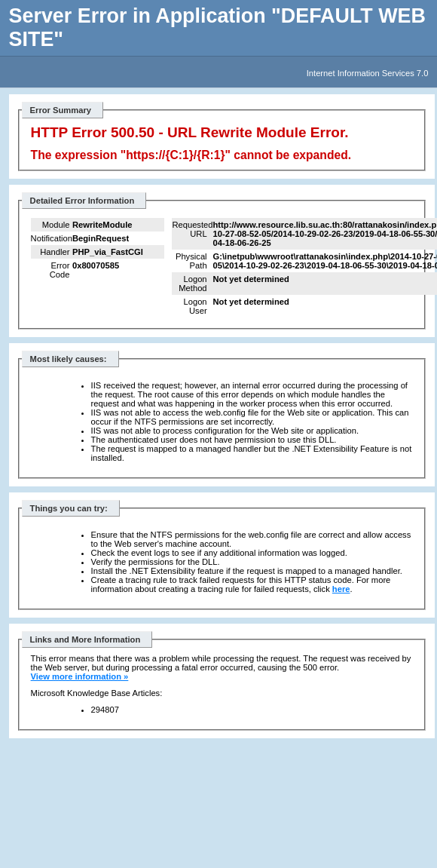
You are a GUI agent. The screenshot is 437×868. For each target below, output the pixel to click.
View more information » (80, 676)
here (341, 589)
